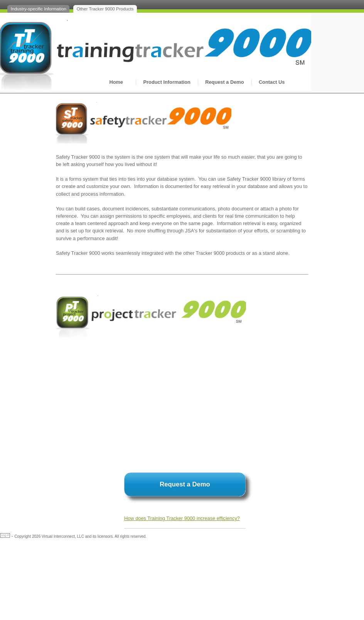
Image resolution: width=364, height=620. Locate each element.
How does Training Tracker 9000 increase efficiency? (182, 518)
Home (116, 82)
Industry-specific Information (39, 9)
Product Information (167, 82)
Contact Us (272, 82)
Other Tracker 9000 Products (105, 9)
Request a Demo (224, 82)
